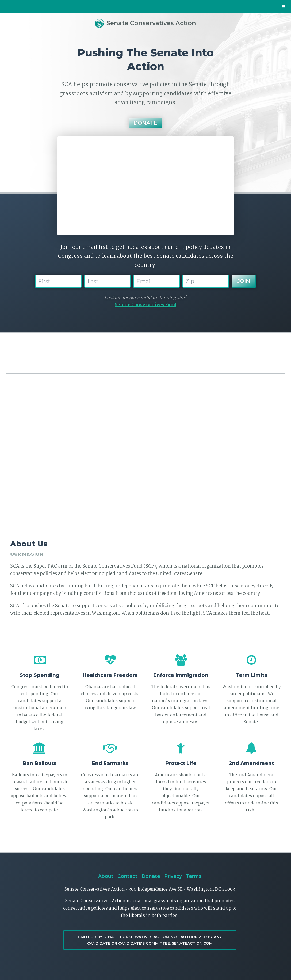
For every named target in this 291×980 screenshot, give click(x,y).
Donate (145, 123)
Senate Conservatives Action (146, 23)
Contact (127, 876)
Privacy (173, 876)
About (106, 876)
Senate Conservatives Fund (145, 305)
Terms (194, 876)
